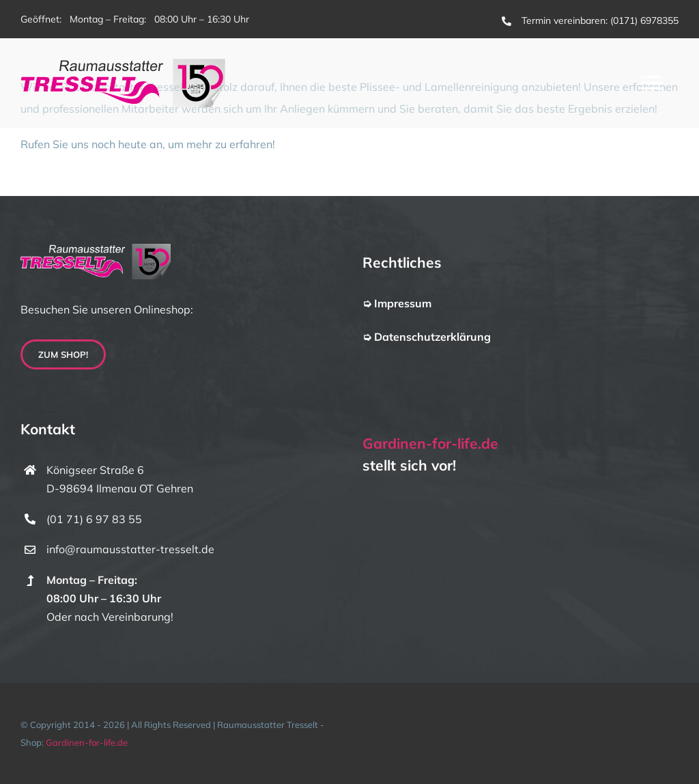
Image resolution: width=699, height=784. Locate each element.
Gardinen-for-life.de (430, 443)
